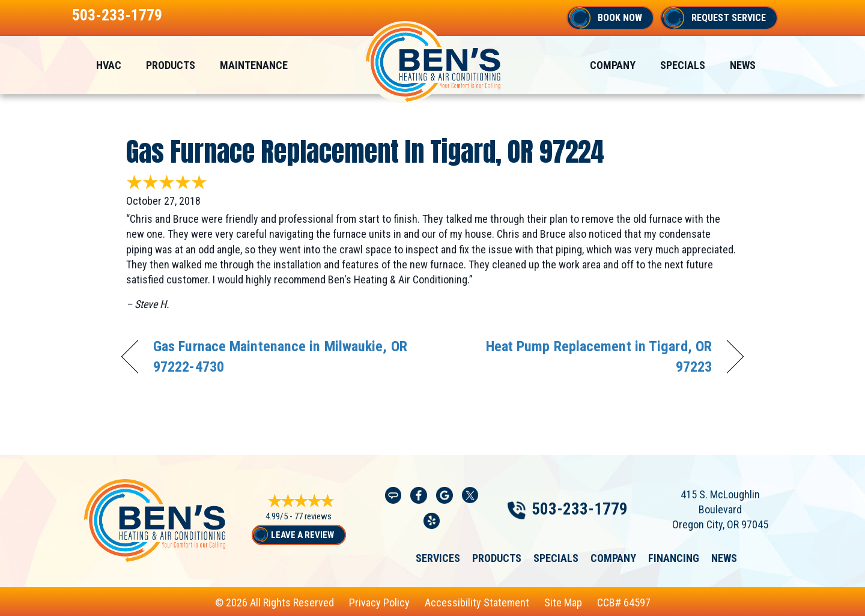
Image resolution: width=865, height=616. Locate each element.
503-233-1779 (117, 15)
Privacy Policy (379, 602)
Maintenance (254, 65)
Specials (683, 65)
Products (171, 65)
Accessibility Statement (477, 602)
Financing (674, 558)
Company (613, 65)
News (743, 65)
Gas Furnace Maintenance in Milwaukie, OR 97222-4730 (280, 356)
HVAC (109, 65)
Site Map (563, 602)
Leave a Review (302, 535)
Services (438, 558)
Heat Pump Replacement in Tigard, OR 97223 (581, 356)
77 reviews (313, 516)
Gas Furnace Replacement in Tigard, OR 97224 (365, 151)
